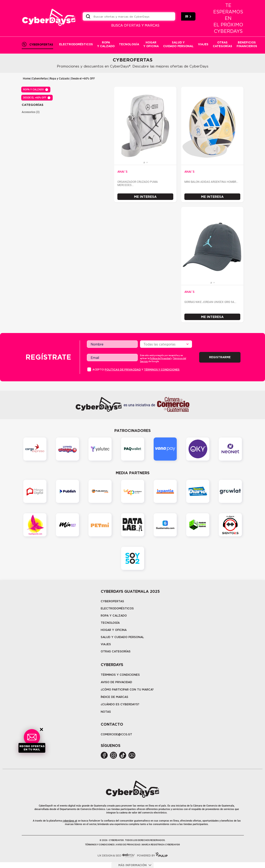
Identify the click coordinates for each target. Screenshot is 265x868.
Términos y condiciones (162, 370)
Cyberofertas (40, 79)
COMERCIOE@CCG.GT (116, 734)
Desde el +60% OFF (83, 79)
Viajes (106, 644)
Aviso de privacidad (116, 682)
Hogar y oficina (114, 630)
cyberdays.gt (70, 821)
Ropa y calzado (114, 616)
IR (188, 16)
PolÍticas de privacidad (123, 370)
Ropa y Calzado (59, 79)
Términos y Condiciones (120, 675)
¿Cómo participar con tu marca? (127, 689)
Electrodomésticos (117, 608)
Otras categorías (116, 651)
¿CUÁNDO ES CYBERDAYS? (120, 704)
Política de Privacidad (160, 358)
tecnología (110, 623)
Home (27, 79)
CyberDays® (46, 806)
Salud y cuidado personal (122, 637)
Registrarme (220, 357)
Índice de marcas (114, 697)
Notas (106, 712)
